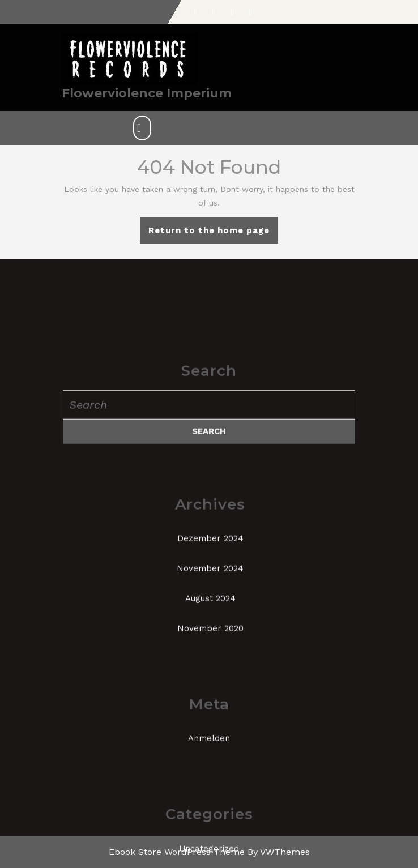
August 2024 (210, 697)
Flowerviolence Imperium (147, 93)
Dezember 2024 (210, 637)
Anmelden (209, 837)
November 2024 (210, 667)
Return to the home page (213, 234)
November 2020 (210, 727)
